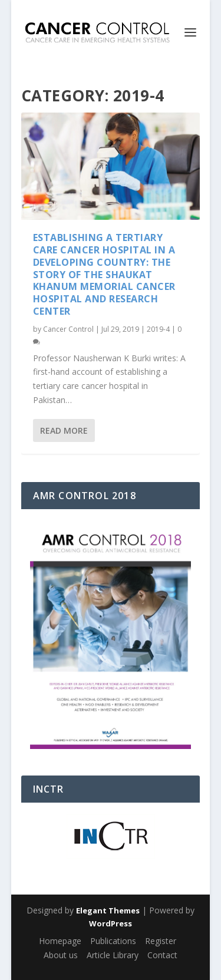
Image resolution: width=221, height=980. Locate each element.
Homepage (60, 941)
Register (161, 941)
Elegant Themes (108, 910)
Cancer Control (68, 329)
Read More (64, 430)
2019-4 (158, 329)
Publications (113, 941)
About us (61, 955)
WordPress (111, 923)
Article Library (113, 955)
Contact (162, 955)
